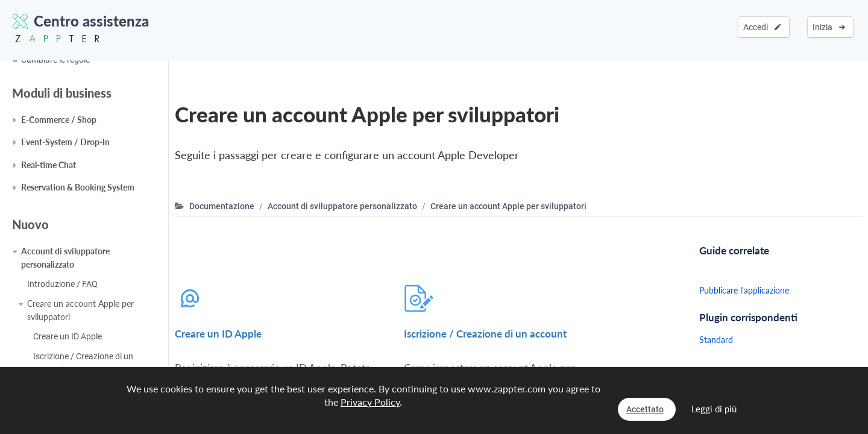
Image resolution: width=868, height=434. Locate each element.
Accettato (645, 409)
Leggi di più (714, 409)
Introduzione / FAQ (62, 284)
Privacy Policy (370, 402)
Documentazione (222, 206)
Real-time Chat (49, 165)
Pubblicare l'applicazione (744, 290)
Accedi (762, 27)
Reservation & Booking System (78, 187)
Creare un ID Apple (68, 336)
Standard (716, 340)
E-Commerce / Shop (59, 120)
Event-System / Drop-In (65, 142)
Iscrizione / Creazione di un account (83, 363)
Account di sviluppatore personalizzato (65, 258)
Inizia (829, 27)
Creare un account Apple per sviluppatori (80, 310)
